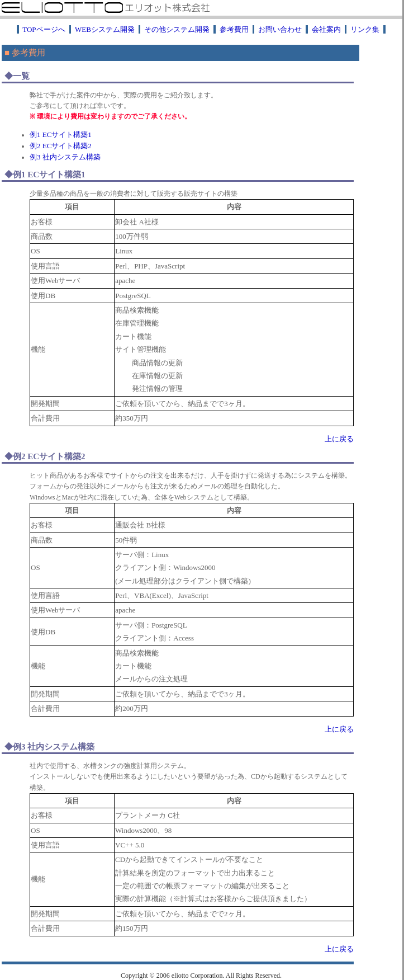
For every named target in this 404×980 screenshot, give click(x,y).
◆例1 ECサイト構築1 (45, 175)
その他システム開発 (177, 29)
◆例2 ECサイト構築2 (45, 456)
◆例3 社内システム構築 (49, 747)
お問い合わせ (280, 29)
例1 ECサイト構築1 (61, 135)
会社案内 (327, 29)
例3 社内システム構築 (65, 157)
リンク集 (365, 29)
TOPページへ (44, 29)
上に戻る (339, 439)
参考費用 (234, 29)
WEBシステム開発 (105, 29)
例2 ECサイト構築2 (61, 146)
